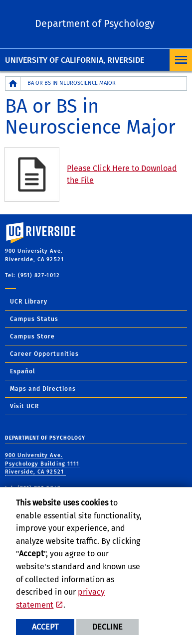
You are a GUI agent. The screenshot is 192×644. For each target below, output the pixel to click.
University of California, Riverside (75, 60)
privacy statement (60, 598)
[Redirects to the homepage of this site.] (13, 83)
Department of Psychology (95, 23)
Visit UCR (24, 406)
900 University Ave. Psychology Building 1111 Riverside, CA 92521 (42, 464)
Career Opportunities (44, 354)
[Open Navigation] (181, 60)
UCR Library (29, 302)
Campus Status (34, 319)
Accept (45, 627)
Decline (107, 627)
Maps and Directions (43, 389)
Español (23, 371)
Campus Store (32, 336)
